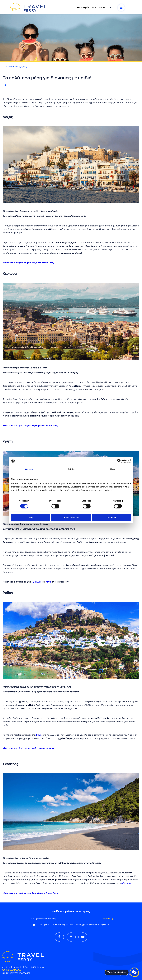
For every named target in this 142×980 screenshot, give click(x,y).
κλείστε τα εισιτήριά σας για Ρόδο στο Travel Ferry (29, 748)
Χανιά (49, 582)
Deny (30, 517)
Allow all (112, 517)
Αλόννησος (127, 883)
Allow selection (71, 517)
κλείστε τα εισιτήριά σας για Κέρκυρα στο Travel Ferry (30, 426)
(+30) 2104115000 (11, 970)
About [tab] (113, 469)
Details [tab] (71, 469)
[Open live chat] (134, 972)
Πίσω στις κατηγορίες (15, 67)
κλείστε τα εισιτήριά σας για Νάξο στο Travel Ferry (28, 263)
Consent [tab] (29, 469)
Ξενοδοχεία (83, 8)
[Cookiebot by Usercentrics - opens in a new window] (119, 461)
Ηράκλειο (37, 582)
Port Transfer (98, 8)
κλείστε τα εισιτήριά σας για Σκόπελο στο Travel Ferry (30, 893)
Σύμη (39, 735)
